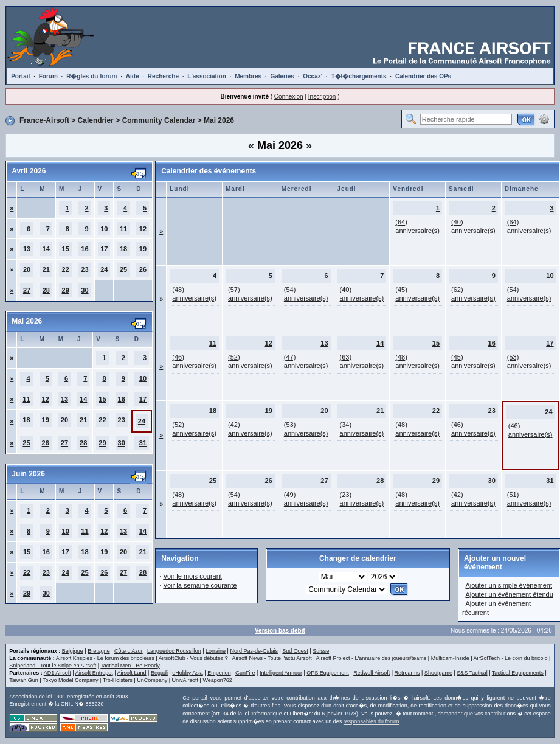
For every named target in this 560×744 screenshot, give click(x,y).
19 (143, 249)
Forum (48, 76)
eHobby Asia (188, 673)
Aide (133, 76)
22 (66, 269)
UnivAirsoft (185, 680)
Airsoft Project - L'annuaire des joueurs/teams (372, 658)
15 (66, 249)
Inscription (322, 96)
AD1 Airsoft (57, 673)
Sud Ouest (295, 651)
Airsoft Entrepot (94, 673)
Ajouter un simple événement (509, 585)
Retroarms (407, 673)
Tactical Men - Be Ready (130, 666)
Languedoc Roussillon (174, 651)
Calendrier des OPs (423, 76)
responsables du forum (372, 721)
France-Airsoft (44, 120)
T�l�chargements (358, 76)
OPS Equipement (328, 673)
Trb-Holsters (118, 680)
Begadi (159, 673)
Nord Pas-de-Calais (254, 651)
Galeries (282, 76)
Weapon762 (217, 680)
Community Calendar (159, 120)
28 (46, 290)
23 (85, 269)
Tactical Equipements (518, 673)
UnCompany (152, 680)
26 (143, 269)
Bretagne (99, 651)
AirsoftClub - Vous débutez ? (193, 658)
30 (85, 290)
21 (46, 269)
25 (123, 269)
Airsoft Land (132, 673)
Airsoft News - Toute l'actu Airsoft (272, 658)
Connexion (289, 96)
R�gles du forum (92, 76)
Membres (248, 76)
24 (104, 269)
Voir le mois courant (192, 576)
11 (123, 229)
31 (143, 443)
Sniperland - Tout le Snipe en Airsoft (53, 666)
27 (27, 290)
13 (27, 249)
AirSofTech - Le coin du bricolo (511, 658)
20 (27, 269)
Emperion (219, 673)
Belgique (73, 651)
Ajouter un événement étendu (510, 594)
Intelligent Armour (281, 673)
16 (85, 249)
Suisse (321, 651)
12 (143, 229)
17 (104, 249)
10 (104, 229)
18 (123, 249)
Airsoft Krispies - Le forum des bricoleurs (105, 658)
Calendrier (96, 120)
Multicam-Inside (450, 658)
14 (46, 249)
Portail (20, 76)
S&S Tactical (472, 673)
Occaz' (313, 76)
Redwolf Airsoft (372, 673)
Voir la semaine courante (200, 585)
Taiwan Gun (24, 680)
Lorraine (216, 651)
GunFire (245, 673)
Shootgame (438, 673)
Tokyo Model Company (71, 680)
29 (66, 290)
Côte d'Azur (129, 651)
